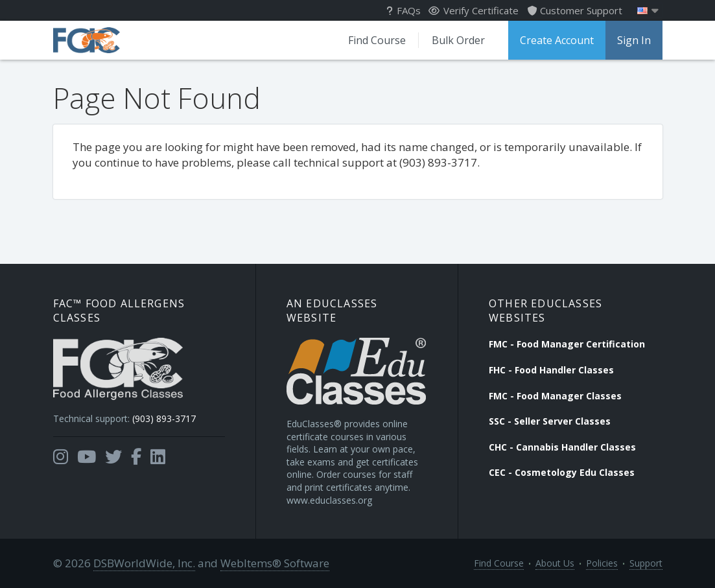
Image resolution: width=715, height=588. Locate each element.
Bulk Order (458, 40)
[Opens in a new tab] (61, 457)
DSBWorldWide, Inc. (144, 563)
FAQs (404, 10)
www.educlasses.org (329, 500)
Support (646, 563)
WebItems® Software (275, 563)
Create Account (557, 40)
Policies (602, 563)
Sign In (634, 40)
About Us (555, 563)
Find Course (377, 40)
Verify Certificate (474, 10)
